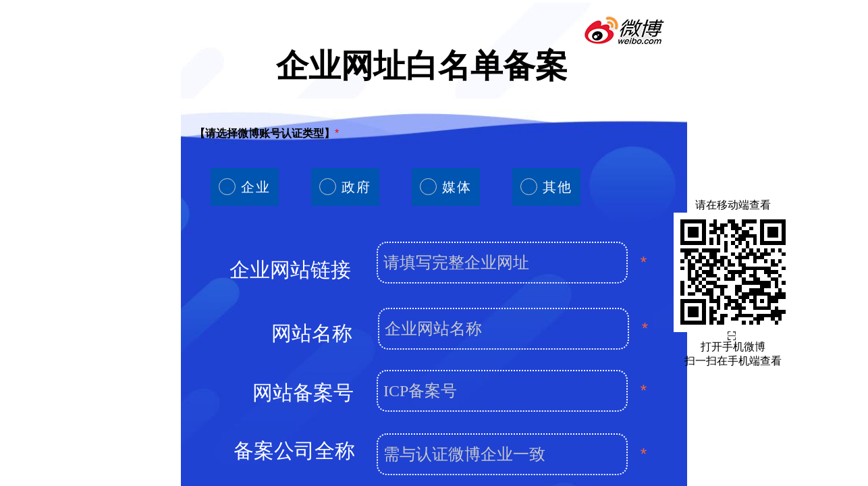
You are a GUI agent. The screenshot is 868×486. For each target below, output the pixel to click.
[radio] (245, 187)
